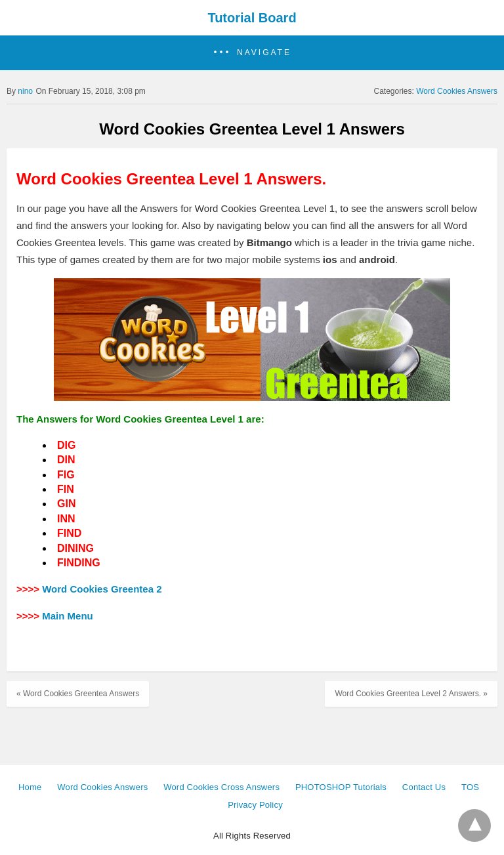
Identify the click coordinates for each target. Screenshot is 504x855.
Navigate (264, 52)
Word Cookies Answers (457, 91)
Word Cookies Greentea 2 (102, 589)
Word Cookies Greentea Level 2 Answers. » (411, 694)
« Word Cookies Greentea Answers (78, 694)
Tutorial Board (252, 18)
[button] (252, 53)
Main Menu (68, 616)
